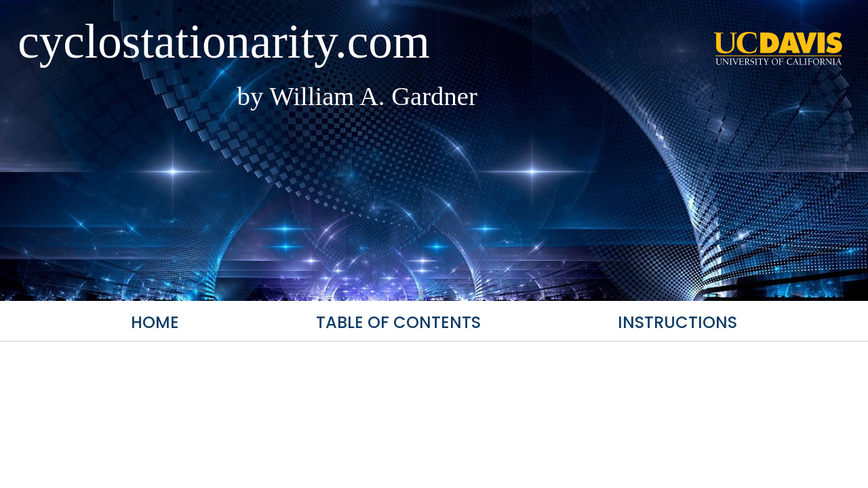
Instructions (677, 322)
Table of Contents (398, 322)
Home (155, 322)
